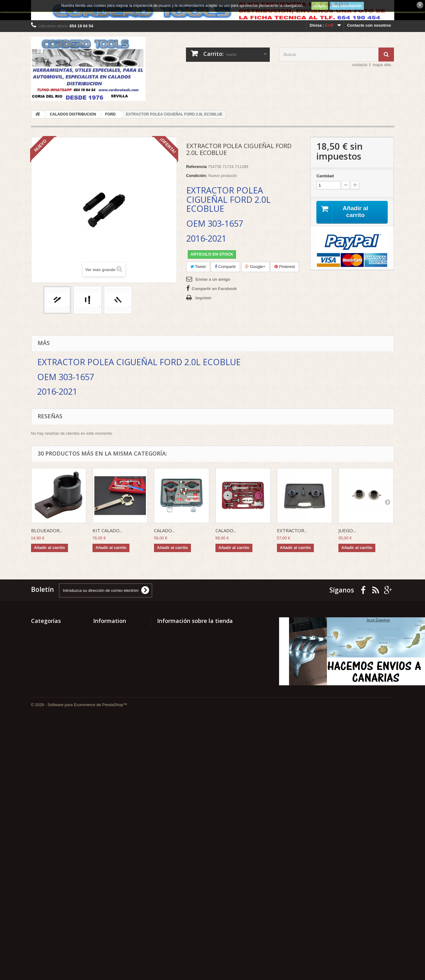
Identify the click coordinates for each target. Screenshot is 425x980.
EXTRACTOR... (292, 530)
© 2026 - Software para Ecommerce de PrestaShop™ (79, 963)
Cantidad (325, 176)
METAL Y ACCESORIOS (54, 718)
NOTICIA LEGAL (109, 709)
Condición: (197, 176)
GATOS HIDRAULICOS (53, 851)
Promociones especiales (117, 631)
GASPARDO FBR (47, 859)
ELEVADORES (45, 903)
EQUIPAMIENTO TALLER (55, 881)
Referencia (197, 167)
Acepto (320, 6)
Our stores (103, 655)
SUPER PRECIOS (48, 653)
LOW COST (42, 783)
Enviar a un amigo (213, 279)
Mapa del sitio (106, 717)
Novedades (104, 639)
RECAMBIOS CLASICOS (54, 696)
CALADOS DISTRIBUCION (56, 927)
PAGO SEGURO (108, 679)
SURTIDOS (41, 644)
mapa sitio (382, 65)
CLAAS (38, 911)
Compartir (225, 267)
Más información (347, 6)
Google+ (255, 267)
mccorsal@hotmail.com (201, 740)
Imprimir (204, 298)
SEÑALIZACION (46, 661)
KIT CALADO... (107, 530)
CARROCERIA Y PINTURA (56, 919)
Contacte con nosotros (369, 25)
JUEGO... (347, 530)
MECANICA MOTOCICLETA (57, 740)
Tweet (198, 267)
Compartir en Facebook (214, 289)
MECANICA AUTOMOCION (56, 748)
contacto (360, 65)
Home (99, 671)
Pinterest (285, 267)
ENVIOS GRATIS (109, 701)
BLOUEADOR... (47, 530)
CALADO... (164, 530)
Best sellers (104, 647)
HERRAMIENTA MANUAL (55, 843)
